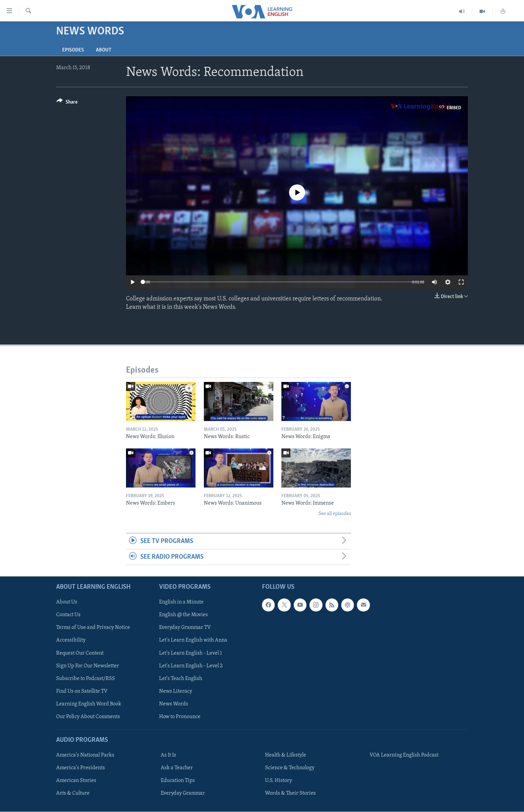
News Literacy (176, 691)
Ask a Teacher (177, 768)
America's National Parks (85, 756)
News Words (174, 704)
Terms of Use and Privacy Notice (93, 628)
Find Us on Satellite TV (82, 691)
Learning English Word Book (89, 704)
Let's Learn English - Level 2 (191, 666)
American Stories (76, 781)
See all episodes (335, 514)
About (104, 50)
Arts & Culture (73, 794)
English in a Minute (181, 602)
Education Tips (178, 781)
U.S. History (279, 781)
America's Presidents (81, 768)
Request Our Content (80, 653)
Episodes (73, 50)
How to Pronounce (180, 717)
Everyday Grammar (183, 794)
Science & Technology (290, 768)
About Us (67, 602)
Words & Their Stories (290, 794)
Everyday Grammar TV (185, 628)
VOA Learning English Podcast (404, 756)
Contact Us (68, 615)
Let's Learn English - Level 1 (190, 653)
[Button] (67, 103)
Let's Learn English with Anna (193, 641)
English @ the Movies (183, 615)
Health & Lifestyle (286, 756)
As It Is (168, 756)
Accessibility (71, 641)
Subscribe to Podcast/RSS (86, 679)
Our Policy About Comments (88, 717)
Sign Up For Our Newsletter (88, 666)
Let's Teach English (181, 679)
